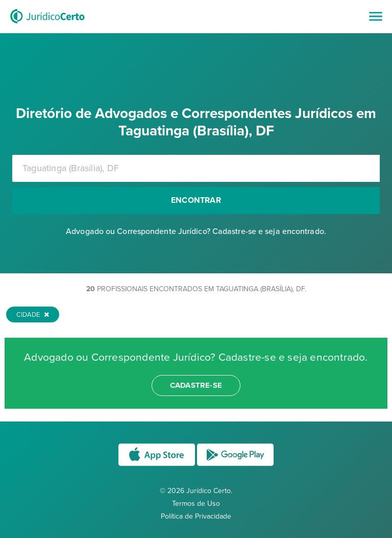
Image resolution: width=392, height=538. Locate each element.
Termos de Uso (196, 504)
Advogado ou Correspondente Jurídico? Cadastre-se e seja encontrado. (196, 231)
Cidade (33, 315)
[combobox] (196, 168)
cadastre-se (196, 385)
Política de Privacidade (196, 516)
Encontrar (196, 200)
